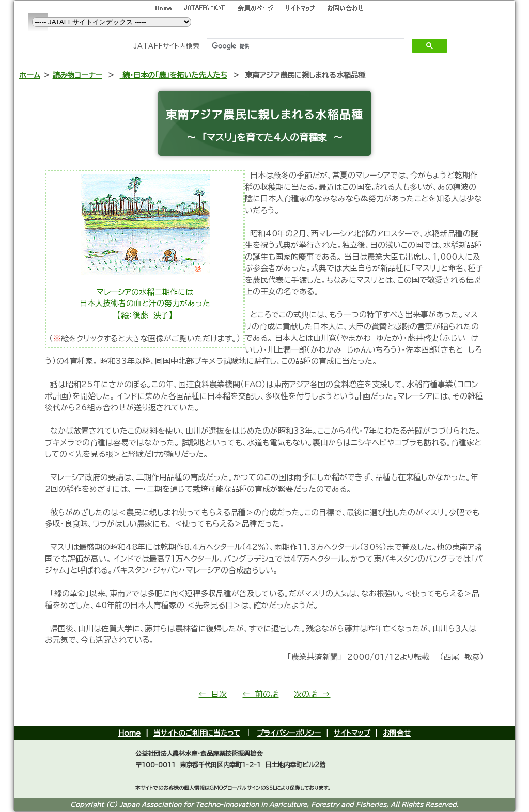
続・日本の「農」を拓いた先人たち (174, 75)
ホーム (30, 75)
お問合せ (397, 733)
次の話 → (312, 694)
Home (129, 733)
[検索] (305, 46)
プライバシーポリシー (289, 733)
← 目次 (213, 694)
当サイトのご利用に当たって (197, 733)
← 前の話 (260, 694)
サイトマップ (352, 733)
